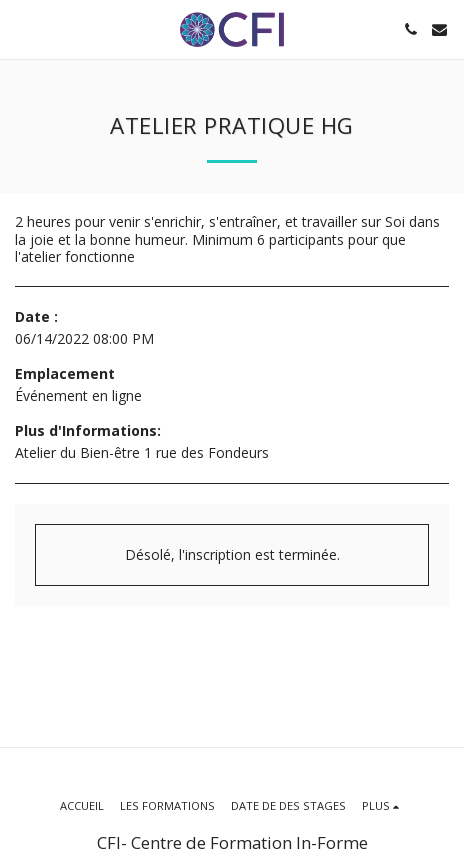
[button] (22, 28)
